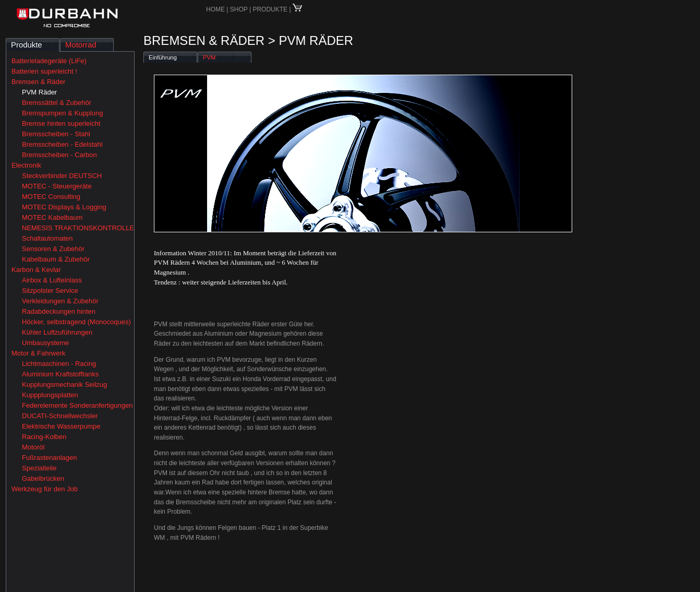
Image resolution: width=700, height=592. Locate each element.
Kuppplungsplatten (50, 395)
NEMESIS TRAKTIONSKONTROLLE (78, 228)
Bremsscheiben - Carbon (59, 155)
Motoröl (33, 447)
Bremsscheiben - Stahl (56, 134)
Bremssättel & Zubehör (57, 103)
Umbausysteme (45, 343)
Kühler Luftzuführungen (57, 332)
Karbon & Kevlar (36, 270)
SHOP (240, 9)
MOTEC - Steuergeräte (57, 186)
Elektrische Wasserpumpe (61, 426)
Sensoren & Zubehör (53, 249)
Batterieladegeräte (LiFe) (49, 61)
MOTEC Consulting (51, 197)
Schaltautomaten (47, 238)
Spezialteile (39, 468)
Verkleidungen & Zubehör (60, 301)
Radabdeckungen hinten (59, 311)
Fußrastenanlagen (50, 458)
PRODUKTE (270, 9)
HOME (215, 9)
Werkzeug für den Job (45, 489)
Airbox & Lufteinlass (52, 280)
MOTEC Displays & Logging (64, 207)
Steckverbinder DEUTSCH (62, 176)
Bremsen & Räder (38, 82)
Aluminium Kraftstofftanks (60, 374)
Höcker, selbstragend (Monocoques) (76, 322)
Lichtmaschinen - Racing (59, 364)
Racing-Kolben (44, 437)
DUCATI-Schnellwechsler (60, 416)
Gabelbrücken (43, 478)
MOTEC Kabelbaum (52, 217)
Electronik (26, 165)
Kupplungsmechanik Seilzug (64, 384)
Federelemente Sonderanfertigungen (77, 405)
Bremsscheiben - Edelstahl (62, 144)
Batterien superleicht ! (44, 71)
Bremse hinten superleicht (61, 123)
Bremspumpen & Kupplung (62, 113)
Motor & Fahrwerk (38, 353)
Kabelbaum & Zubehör (56, 259)
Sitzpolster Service (50, 291)
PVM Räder (39, 92)
